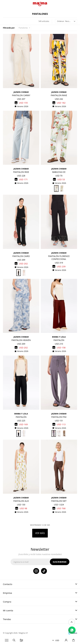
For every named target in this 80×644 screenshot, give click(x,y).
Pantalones (23, 28)
